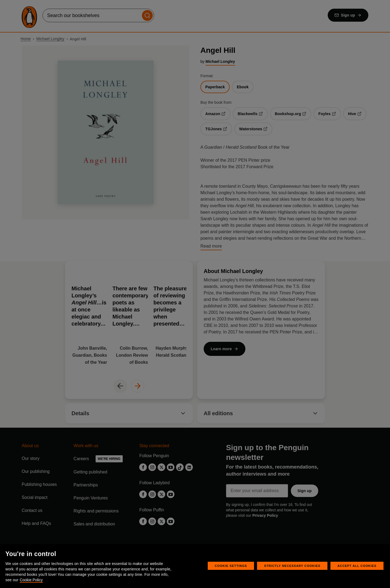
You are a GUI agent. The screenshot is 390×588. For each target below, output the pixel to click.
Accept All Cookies (357, 566)
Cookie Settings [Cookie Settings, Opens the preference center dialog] (231, 566)
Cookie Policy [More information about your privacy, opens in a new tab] (31, 580)
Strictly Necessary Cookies (292, 566)
